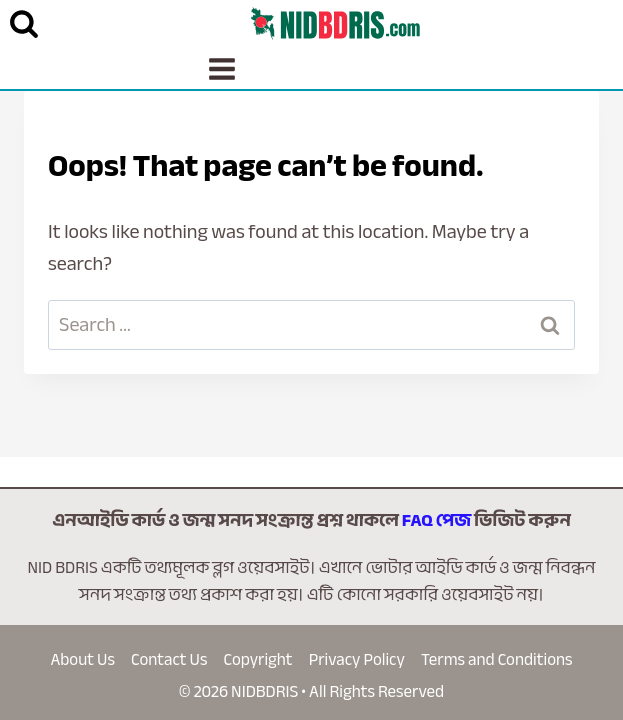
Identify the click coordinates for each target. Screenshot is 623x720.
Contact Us (169, 659)
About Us (82, 659)
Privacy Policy (357, 659)
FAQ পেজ (436, 520)
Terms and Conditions (497, 659)
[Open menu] (222, 68)
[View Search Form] (24, 24)
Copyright (258, 659)
